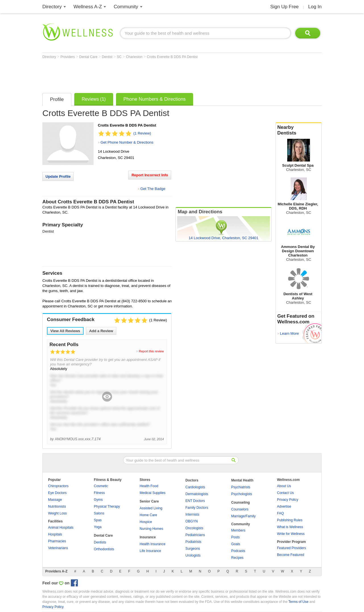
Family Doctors (197, 508)
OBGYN (192, 521)
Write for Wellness (291, 534)
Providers (68, 57)
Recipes (237, 558)
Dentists (100, 542)
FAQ (280, 513)
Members (238, 530)
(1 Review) (142, 133)
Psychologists (242, 494)
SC (120, 57)
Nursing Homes (151, 529)
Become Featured (290, 555)
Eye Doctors (57, 493)
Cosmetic (101, 486)
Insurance (148, 537)
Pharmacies (57, 541)
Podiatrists (193, 542)
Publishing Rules (290, 520)
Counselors (240, 509)
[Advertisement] (146, 75)
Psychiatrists (241, 487)
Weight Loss (57, 513)
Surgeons (193, 549)
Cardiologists (195, 487)
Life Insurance (150, 551)
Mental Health (242, 480)
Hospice (146, 522)
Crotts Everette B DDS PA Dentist (172, 57)
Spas (98, 520)
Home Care (148, 515)
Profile (57, 99)
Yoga (98, 527)
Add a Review (101, 331)
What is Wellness (290, 527)
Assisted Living (151, 508)
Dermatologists (197, 494)
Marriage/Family (243, 516)
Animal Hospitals (61, 528)
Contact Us (285, 493)
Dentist (108, 57)
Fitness (99, 493)
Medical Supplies (153, 493)
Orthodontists (104, 549)
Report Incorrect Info (150, 175)
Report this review (151, 351)
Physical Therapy (107, 506)
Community (126, 7)
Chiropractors (58, 486)
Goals (236, 544)
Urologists (193, 555)
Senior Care (149, 501)
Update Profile (58, 176)
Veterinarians (58, 548)
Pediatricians (195, 535)
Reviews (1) (94, 99)
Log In (315, 7)
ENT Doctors (195, 501)
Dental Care (89, 57)
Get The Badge (153, 189)
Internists (192, 514)
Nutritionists (57, 506)
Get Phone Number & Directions (127, 142)
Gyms (98, 500)
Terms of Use (298, 602)
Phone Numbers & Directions (155, 99)
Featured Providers (291, 548)
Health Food (149, 486)
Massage (55, 500)
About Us (284, 486)
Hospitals (55, 534)
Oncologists (194, 528)
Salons (99, 513)
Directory (52, 7)
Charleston (135, 57)
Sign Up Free (284, 7)
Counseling (240, 503)
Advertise (284, 506)
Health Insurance (153, 544)
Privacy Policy (288, 500)
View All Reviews (65, 331)
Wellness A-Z (88, 7)
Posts (235, 537)
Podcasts (238, 551)
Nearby (299, 130)
